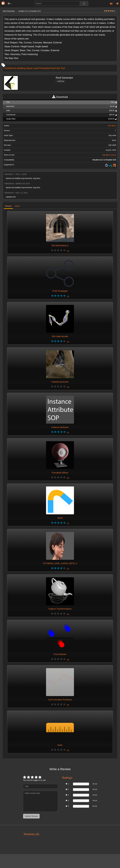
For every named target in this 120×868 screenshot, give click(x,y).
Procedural (45, 68)
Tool (63, 68)
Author (17, 206)
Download (60, 97)
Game (29, 68)
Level (36, 68)
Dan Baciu (112, 126)
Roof (53, 68)
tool (58, 68)
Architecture (10, 68)
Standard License (109, 155)
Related (8, 206)
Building (21, 68)
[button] (9, 3)
